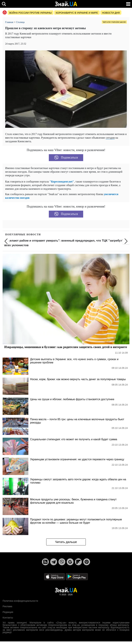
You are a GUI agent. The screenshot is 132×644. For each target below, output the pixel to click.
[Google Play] (77, 576)
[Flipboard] (78, 562)
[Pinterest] (87, 562)
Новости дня (111, 13)
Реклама (7, 606)
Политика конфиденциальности (20, 601)
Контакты (8, 618)
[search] (4, 4)
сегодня (110, 138)
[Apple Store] (55, 576)
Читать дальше (66, 542)
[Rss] (45, 562)
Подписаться (66, 158)
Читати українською (114, 22)
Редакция (8, 612)
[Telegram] (54, 562)
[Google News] (70, 562)
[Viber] (62, 562)
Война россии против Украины (31, 13)
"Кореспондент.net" (62, 182)
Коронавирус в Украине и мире (77, 13)
